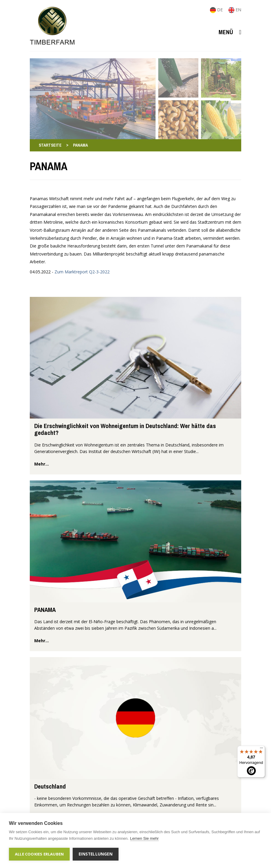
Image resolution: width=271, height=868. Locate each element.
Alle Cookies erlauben (39, 854)
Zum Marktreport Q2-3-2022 (82, 272)
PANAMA (45, 610)
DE (217, 10)
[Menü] (261, 749)
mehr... (42, 464)
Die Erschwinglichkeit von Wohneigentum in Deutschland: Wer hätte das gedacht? (125, 429)
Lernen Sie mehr (144, 838)
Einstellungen (96, 854)
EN (235, 10)
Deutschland (50, 786)
